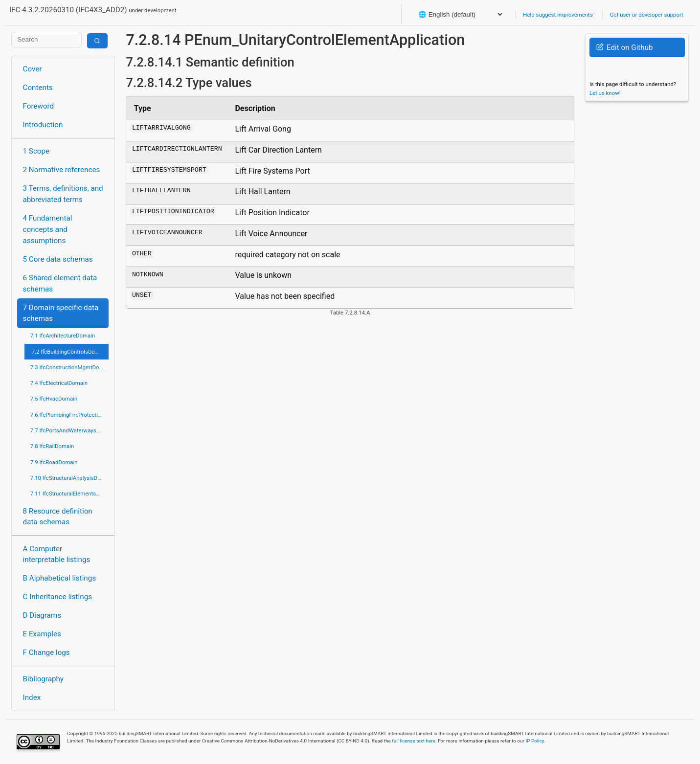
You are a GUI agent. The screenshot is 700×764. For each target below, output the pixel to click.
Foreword (39, 106)
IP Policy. (535, 741)
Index (32, 697)
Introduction (43, 125)
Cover (33, 69)
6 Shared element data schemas (60, 283)
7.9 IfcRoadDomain (54, 462)
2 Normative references (62, 170)
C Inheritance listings (57, 597)
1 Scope (36, 151)
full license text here (414, 741)
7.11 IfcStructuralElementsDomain (70, 494)
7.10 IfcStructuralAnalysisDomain (70, 478)
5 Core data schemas (58, 259)
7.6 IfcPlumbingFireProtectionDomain (70, 415)
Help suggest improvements (558, 15)
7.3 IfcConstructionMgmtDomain (70, 367)
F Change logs (46, 652)
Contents (38, 88)
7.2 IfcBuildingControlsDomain (69, 352)
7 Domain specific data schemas (61, 313)
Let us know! (605, 93)
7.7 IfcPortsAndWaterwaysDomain (70, 430)
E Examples (42, 634)
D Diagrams (42, 615)
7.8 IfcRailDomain (52, 446)
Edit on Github (624, 47)
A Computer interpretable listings (57, 554)
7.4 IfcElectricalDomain (59, 383)
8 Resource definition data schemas (58, 517)
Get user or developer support (647, 15)
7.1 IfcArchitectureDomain (63, 336)
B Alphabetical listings (60, 578)
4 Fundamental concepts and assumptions (48, 229)
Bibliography (43, 679)
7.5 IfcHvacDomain (54, 399)
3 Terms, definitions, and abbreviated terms (63, 194)
